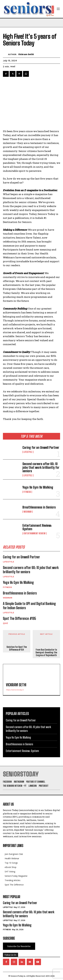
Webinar (28, 512)
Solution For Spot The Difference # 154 (17, 648)
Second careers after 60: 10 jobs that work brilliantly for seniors (41, 467)
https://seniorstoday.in (15, 690)
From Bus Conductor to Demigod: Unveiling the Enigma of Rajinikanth (46, 652)
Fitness (27, 492)
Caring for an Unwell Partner (41, 448)
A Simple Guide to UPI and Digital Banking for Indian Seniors (29, 606)
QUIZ (5, 623)
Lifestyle (28, 452)
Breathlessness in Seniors (39, 507)
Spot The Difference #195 (19, 618)
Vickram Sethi (26, 54)
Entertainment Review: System (37, 527)
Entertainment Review (34, 533)
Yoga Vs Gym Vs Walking (38, 487)
